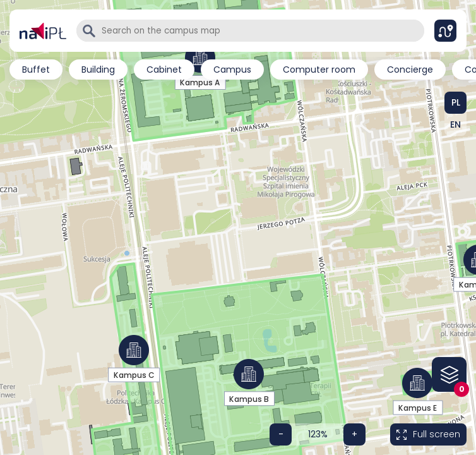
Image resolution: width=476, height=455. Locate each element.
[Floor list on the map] (449, 374)
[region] (238, 73)
